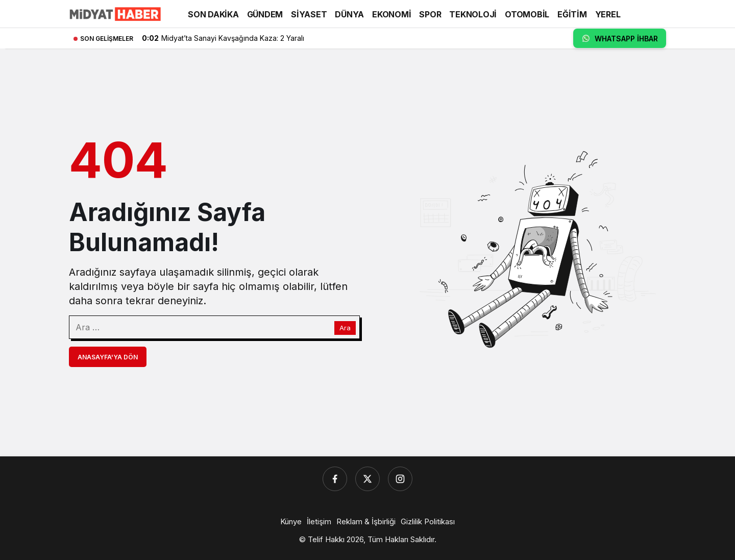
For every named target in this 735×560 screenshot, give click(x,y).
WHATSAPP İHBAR (620, 38)
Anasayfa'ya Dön (108, 357)
